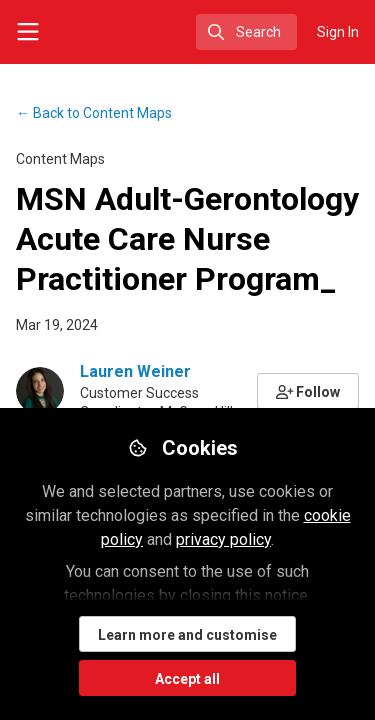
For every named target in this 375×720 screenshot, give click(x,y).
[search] (246, 32)
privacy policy (223, 539)
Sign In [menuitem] (338, 32)
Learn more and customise (187, 635)
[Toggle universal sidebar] (28, 32)
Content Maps (94, 113)
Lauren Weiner (135, 371)
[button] (308, 391)
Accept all (187, 679)
